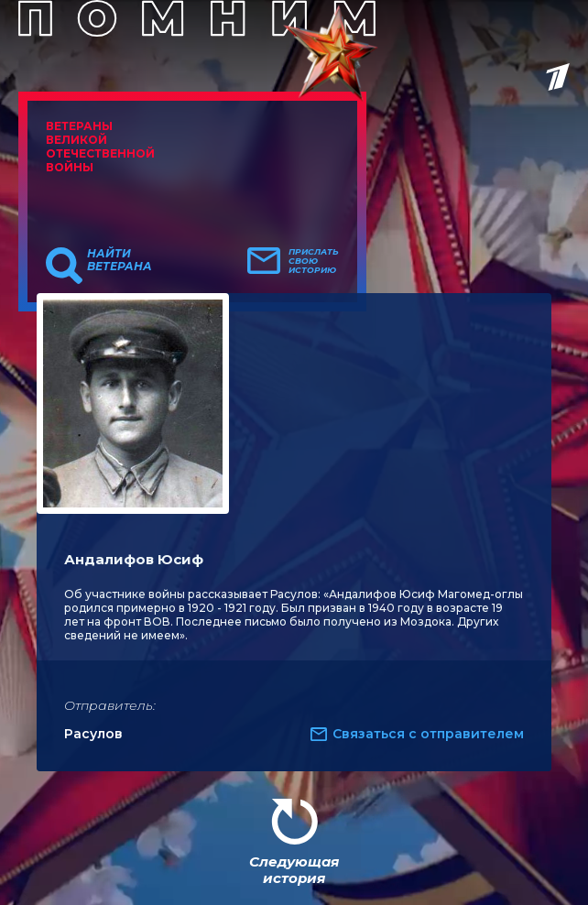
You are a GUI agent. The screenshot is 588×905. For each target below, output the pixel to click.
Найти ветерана (120, 260)
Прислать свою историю (314, 261)
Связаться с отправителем (428, 734)
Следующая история (294, 870)
